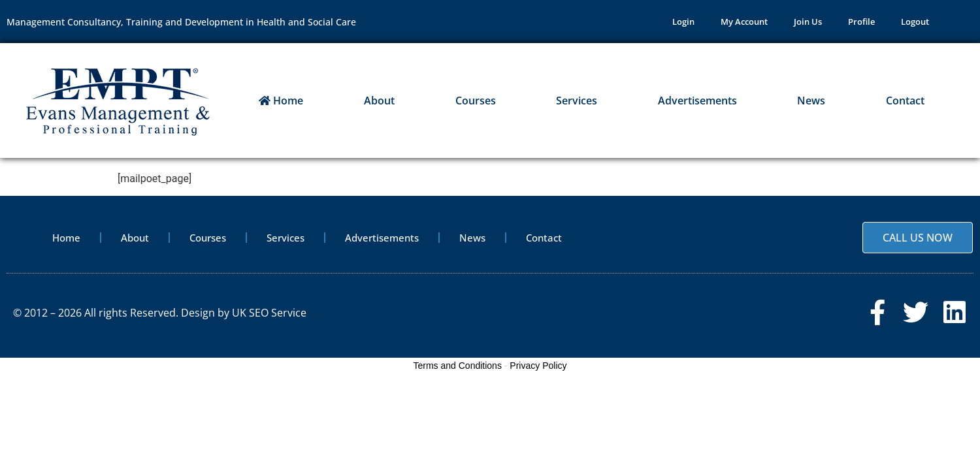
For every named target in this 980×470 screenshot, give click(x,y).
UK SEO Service (269, 313)
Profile (861, 22)
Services (577, 101)
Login (683, 22)
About (379, 101)
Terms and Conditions (458, 366)
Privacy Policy (538, 366)
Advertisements (697, 101)
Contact (905, 101)
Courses (476, 101)
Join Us (808, 22)
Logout (915, 22)
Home (281, 101)
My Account (744, 22)
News (811, 101)
